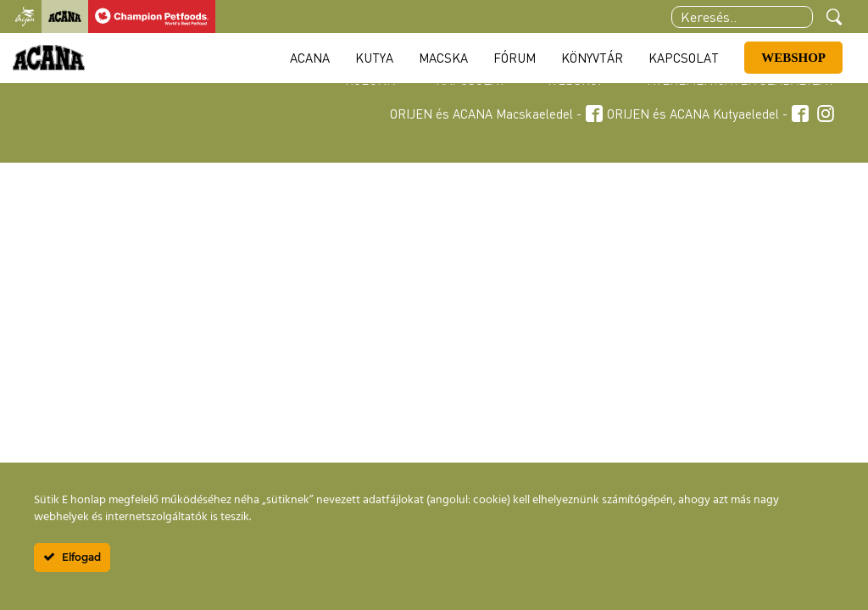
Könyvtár (592, 58)
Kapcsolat (684, 58)
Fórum (515, 58)
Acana (310, 58)
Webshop (793, 58)
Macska (443, 58)
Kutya (374, 58)
